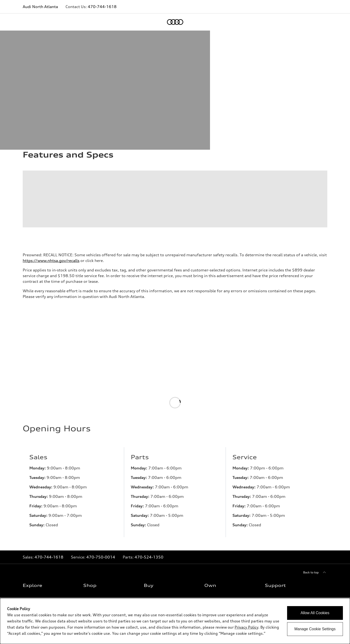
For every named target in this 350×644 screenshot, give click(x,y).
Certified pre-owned (98, 531)
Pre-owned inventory (98, 524)
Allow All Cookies (315, 613)
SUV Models (32, 524)
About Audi (273, 516)
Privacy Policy (275, 531)
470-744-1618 (102, 7)
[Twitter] (294, 582)
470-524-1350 (149, 466)
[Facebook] (281, 582)
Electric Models (34, 531)
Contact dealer (155, 509)
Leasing (150, 524)
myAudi (210, 509)
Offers (88, 509)
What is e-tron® (34, 516)
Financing (151, 531)
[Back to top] (315, 482)
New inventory (94, 516)
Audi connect (214, 547)
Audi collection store (219, 531)
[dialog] (175, 621)
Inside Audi (31, 539)
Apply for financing (158, 539)
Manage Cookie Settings (315, 629)
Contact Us (273, 509)
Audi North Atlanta (40, 7)
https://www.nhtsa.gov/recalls (51, 170)
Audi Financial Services (221, 524)
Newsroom (273, 524)
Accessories (213, 539)
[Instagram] (307, 582)
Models (28, 509)
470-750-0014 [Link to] (101, 466)
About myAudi (215, 516)
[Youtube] (321, 582)
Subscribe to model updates (43, 547)
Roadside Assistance (219, 554)
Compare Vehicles (96, 539)
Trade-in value (154, 516)
